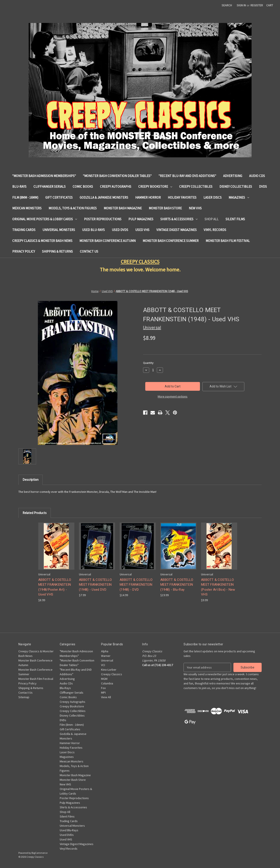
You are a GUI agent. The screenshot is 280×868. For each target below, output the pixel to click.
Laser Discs (213, 197)
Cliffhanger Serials (50, 187)
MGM (104, 679)
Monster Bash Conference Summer (171, 241)
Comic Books (83, 187)
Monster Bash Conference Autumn (108, 241)
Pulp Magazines (141, 219)
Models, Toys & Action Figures (73, 208)
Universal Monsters (59, 230)
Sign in (241, 5)
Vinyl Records (215, 230)
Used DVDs (120, 230)
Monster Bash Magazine (123, 208)
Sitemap (24, 697)
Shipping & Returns (57, 251)
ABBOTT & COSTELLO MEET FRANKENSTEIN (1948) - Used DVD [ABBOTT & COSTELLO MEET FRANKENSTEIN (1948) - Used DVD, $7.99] (95, 585)
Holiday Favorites (182, 197)
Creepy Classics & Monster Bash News (42, 241)
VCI (103, 665)
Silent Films (235, 219)
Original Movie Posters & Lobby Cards (45, 219)
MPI (103, 693)
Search (227, 5)
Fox (103, 688)
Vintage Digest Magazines (177, 230)
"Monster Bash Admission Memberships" (44, 176)
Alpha (105, 651)
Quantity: (149, 363)
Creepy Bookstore (155, 187)
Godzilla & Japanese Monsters (104, 197)
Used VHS (142, 230)
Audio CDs (257, 176)
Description (31, 480)
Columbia (107, 683)
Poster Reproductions (103, 219)
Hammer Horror (148, 197)
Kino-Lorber (109, 670)
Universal (107, 660)
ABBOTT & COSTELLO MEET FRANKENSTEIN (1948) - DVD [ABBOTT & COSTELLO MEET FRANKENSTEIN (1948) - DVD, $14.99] (136, 585)
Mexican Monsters (27, 208)
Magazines (239, 197)
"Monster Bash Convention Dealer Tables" (117, 176)
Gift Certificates (59, 197)
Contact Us (89, 251)
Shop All (212, 219)
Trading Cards (24, 230)
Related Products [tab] (35, 513)
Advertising (233, 176)
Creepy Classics (112, 674)
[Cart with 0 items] (270, 5)
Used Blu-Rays (93, 230)
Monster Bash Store (165, 208)
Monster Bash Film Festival (228, 241)
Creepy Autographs (116, 187)
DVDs (263, 187)
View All (106, 697)
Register (257, 5)
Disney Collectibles (236, 187)
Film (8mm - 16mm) (25, 197)
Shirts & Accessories (179, 219)
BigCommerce (39, 853)
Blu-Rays (19, 187)
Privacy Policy (24, 251)
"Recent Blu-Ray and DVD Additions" (187, 176)
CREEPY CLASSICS (140, 262)
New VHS (195, 208)
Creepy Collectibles (196, 187)
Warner (106, 656)
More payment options (173, 396)
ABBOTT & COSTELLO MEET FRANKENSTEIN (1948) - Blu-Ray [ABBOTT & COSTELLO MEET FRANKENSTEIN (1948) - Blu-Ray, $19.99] (177, 585)
